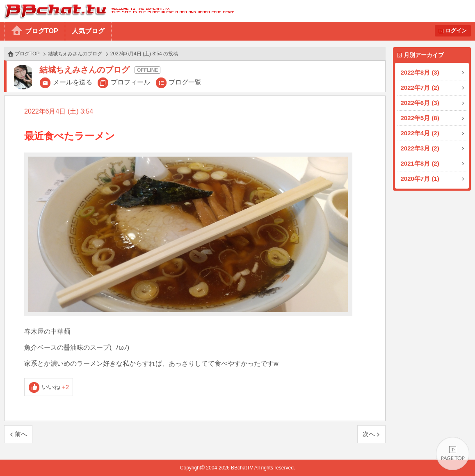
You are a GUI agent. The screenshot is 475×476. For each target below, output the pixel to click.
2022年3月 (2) (420, 148)
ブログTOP (42, 31)
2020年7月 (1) (420, 179)
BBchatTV (117, 11)
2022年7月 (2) (420, 88)
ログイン (456, 31)
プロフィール (130, 82)
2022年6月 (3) (420, 103)
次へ (369, 434)
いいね (56, 387)
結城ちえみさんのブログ (75, 54)
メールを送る (73, 82)
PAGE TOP (453, 454)
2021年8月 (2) (420, 163)
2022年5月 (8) (420, 118)
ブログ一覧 (185, 82)
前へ (21, 434)
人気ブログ (88, 31)
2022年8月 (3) (420, 72)
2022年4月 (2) (420, 133)
